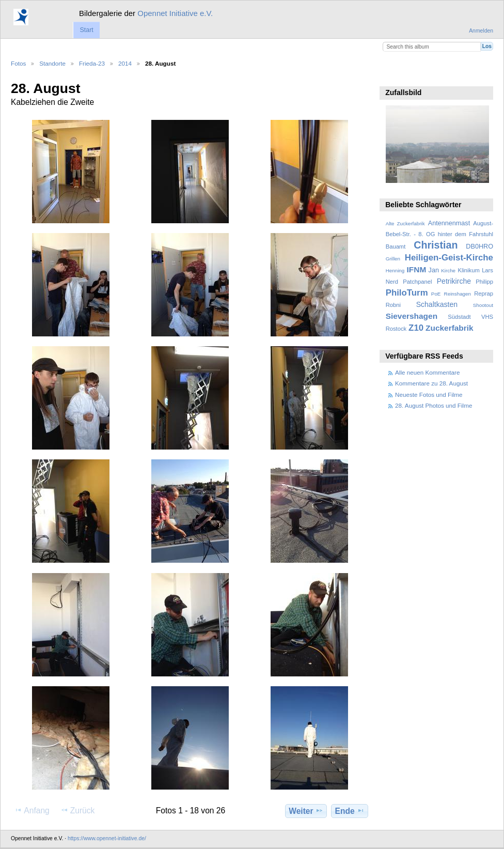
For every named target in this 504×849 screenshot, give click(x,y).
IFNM (417, 269)
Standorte (52, 63)
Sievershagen (412, 316)
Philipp (484, 282)
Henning (395, 271)
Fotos (18, 63)
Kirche (448, 271)
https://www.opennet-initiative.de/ (107, 838)
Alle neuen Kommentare (427, 372)
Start (86, 30)
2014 (125, 63)
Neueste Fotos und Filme (429, 395)
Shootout (483, 305)
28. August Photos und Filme (434, 405)
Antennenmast (449, 223)
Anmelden (481, 31)
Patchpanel (417, 282)
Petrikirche (454, 281)
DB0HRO (479, 246)
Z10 (416, 328)
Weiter (306, 811)
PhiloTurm (407, 293)
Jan (434, 270)
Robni (393, 305)
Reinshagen (458, 294)
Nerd (392, 282)
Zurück (78, 810)
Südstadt (459, 317)
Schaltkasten (437, 304)
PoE (436, 294)
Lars (487, 270)
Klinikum (468, 270)
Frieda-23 (92, 63)
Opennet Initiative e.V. (175, 13)
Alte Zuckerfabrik (405, 223)
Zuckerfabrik (450, 328)
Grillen (393, 259)
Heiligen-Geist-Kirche (449, 258)
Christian (436, 245)
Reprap (484, 294)
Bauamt (396, 246)
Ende (350, 811)
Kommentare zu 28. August (431, 383)
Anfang (32, 810)
